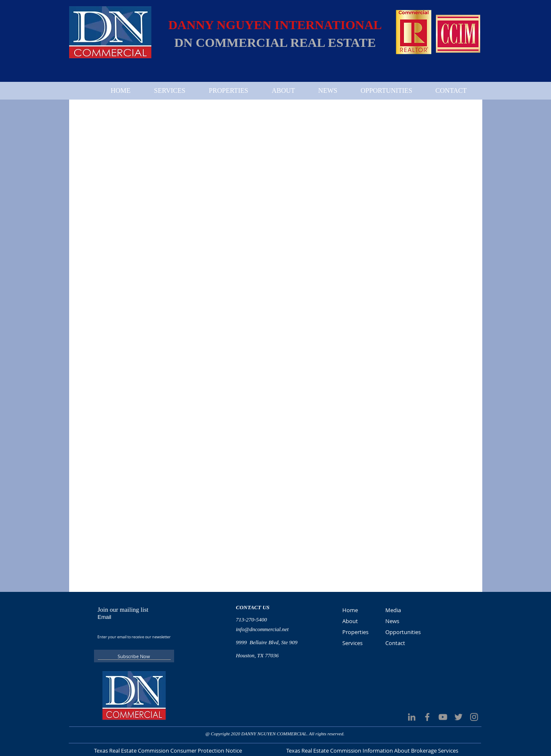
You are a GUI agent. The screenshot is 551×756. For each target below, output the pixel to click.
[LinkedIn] (412, 717)
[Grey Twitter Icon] (458, 717)
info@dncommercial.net (262, 629)
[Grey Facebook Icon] (427, 717)
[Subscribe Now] (134, 656)
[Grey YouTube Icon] (443, 717)
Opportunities (403, 632)
